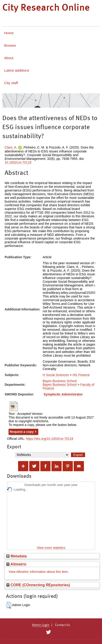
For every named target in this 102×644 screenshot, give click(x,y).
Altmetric (16, 564)
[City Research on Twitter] (48, 632)
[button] (9, 605)
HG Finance (81, 375)
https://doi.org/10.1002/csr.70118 (50, 439)
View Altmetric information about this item (38, 572)
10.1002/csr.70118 (18, 162)
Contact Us (62, 625)
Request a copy (22, 432)
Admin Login (41, 625)
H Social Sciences (56, 375)
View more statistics (51, 548)
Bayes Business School (60, 381)
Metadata (16, 556)
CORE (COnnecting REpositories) (38, 585)
